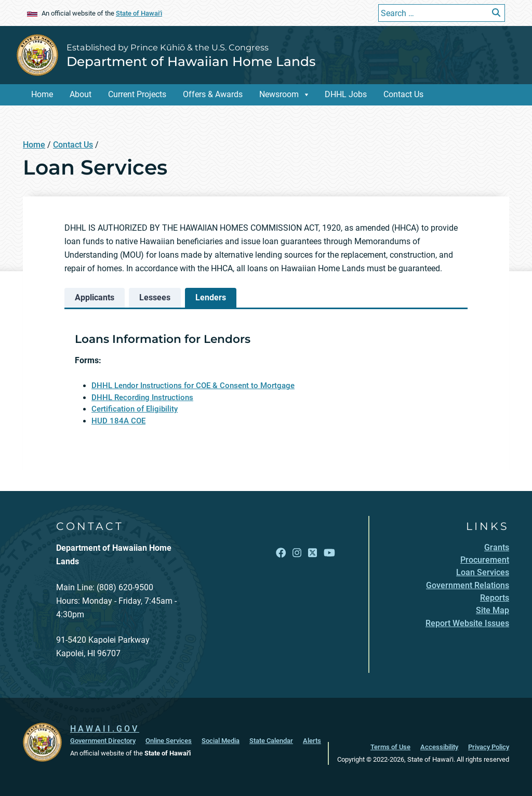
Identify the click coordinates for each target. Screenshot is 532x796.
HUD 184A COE (118, 421)
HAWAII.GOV (105, 729)
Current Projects (137, 94)
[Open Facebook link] (281, 553)
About (81, 94)
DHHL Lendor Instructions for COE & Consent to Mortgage (193, 386)
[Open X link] (312, 553)
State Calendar (271, 741)
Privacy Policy (489, 747)
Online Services (169, 741)
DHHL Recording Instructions (142, 397)
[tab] (95, 298)
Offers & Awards (213, 94)
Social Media (221, 741)
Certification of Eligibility (135, 409)
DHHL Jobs (346, 94)
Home (42, 94)
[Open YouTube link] (329, 553)
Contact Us (403, 94)
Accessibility (439, 747)
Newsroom (279, 94)
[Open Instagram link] (297, 553)
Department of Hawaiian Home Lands (191, 61)
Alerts (312, 741)
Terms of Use (390, 747)
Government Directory (103, 741)
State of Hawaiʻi (139, 13)
